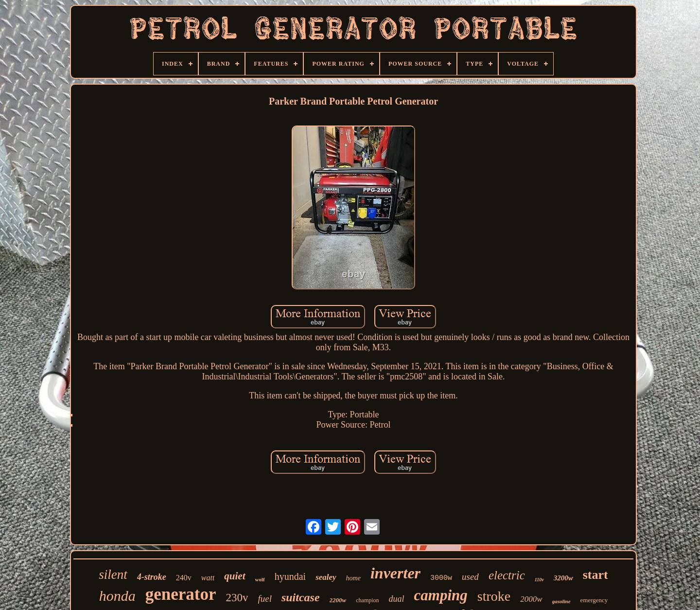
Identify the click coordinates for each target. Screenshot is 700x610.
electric (507, 575)
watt (208, 578)
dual (397, 599)
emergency (594, 600)
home (353, 578)
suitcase (301, 597)
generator (181, 594)
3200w (563, 578)
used (470, 577)
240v (184, 578)
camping (441, 595)
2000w (531, 599)
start (595, 575)
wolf (260, 579)
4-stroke (152, 577)
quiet (235, 576)
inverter (395, 573)
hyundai (290, 576)
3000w (441, 578)
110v (539, 580)
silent (113, 574)
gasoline (561, 601)
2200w (338, 600)
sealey (326, 577)
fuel (265, 599)
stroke (494, 596)
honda (117, 596)
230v (237, 598)
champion (367, 600)
